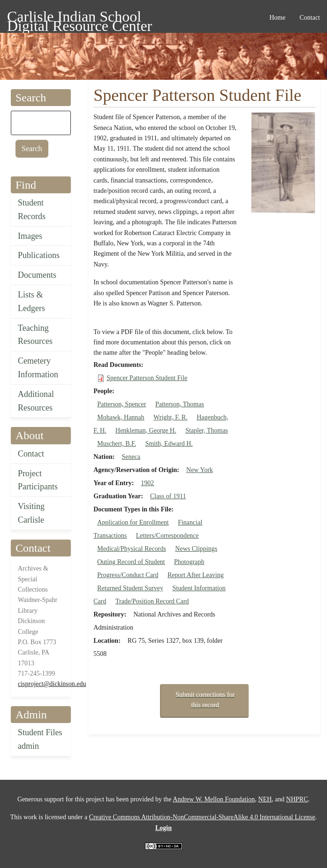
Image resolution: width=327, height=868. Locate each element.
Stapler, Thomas (207, 430)
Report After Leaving (196, 575)
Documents (37, 275)
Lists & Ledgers (31, 301)
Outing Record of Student (131, 562)
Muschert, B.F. (117, 444)
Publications (39, 255)
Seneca (131, 457)
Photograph (189, 562)
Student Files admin (40, 739)
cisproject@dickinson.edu (52, 684)
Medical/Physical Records (132, 549)
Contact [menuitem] (310, 18)
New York (200, 470)
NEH (265, 799)
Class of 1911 (168, 496)
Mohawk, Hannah (121, 417)
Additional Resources (36, 401)
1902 (147, 483)
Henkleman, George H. (146, 430)
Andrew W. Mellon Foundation (214, 799)
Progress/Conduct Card (128, 575)
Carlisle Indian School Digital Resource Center (80, 18)
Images (30, 236)
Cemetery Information (38, 368)
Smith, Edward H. (169, 444)
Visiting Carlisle (31, 513)
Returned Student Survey (130, 588)
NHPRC (297, 799)
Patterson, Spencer (122, 404)
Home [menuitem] (277, 18)
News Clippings (196, 549)
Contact (31, 454)
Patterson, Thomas (180, 404)
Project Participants (38, 480)
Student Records (32, 209)
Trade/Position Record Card (152, 601)
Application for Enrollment (133, 522)
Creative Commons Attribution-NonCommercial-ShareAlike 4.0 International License (202, 817)
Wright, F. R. (171, 417)
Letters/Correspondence (167, 536)
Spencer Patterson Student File (147, 378)
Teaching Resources (35, 335)
